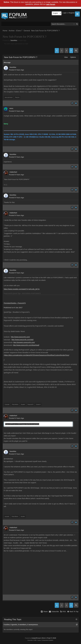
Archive (12, 31)
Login (65, 13)
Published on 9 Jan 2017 (13, 308)
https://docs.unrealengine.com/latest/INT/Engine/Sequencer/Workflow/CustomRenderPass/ (37, 355)
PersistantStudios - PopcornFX (15, 303)
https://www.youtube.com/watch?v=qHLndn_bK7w (22, 289)
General (27, 31)
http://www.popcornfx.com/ (20, 337)
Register (72, 13)
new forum (51, 4)
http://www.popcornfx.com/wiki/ (23, 340)
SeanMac (14, 40)
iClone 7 (19, 31)
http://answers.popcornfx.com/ (24, 342)
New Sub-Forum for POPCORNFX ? (45, 31)
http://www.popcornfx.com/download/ (26, 345)
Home (5, 31)
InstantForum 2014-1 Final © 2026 (44, 638)
